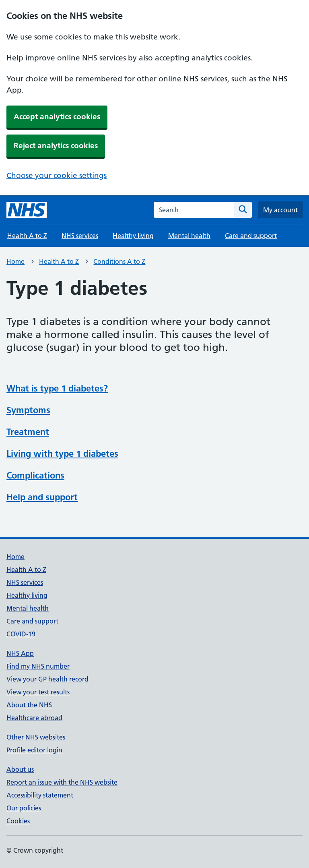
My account (280, 210)
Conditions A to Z (119, 261)
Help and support (42, 497)
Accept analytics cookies (57, 117)
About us (20, 769)
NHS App (20, 653)
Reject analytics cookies (56, 146)
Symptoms (28, 410)
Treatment (28, 432)
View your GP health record (47, 679)
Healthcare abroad (34, 718)
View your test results (38, 692)
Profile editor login (34, 750)
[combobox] (194, 210)
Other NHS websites (36, 737)
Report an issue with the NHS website (62, 782)
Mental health (189, 236)
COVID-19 (21, 634)
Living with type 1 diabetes (62, 454)
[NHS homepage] (27, 210)
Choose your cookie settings (57, 175)
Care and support (251, 236)
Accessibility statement (40, 795)
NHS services (80, 236)
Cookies (18, 821)
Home (15, 261)
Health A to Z (27, 236)
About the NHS (29, 705)
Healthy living (133, 236)
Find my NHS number (38, 666)
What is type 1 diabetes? (57, 388)
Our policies (24, 808)
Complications (35, 475)
